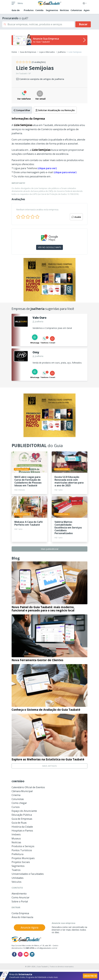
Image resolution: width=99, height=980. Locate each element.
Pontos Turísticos (22, 850)
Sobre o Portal (20, 901)
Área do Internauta (22, 917)
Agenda (88, 10)
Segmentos (52, 10)
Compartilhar (22, 110)
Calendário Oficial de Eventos (28, 787)
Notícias (64, 10)
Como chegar (19, 803)
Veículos (16, 882)
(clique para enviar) (65, 172)
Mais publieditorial (50, 549)
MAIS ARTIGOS (49, 766)
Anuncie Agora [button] (30, 927)
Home (14, 52)
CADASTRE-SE (90, 976)
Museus (16, 838)
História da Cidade (22, 827)
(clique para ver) (47, 168)
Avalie (76, 217)
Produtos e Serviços (23, 846)
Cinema (16, 795)
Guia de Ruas (19, 823)
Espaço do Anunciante (24, 811)
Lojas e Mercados (47, 52)
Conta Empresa (20, 913)
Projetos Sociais (21, 862)
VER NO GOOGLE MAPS (49, 247)
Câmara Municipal (22, 791)
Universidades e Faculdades (28, 874)
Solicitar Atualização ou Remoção (55, 110)
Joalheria (62, 52)
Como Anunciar (21, 897)
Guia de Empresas (28, 52)
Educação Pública (22, 815)
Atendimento (19, 893)
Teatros (16, 870)
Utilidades (18, 878)
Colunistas (76, 10)
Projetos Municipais (23, 858)
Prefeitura (17, 854)
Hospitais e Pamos (22, 830)
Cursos (16, 807)
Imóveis (16, 834)
